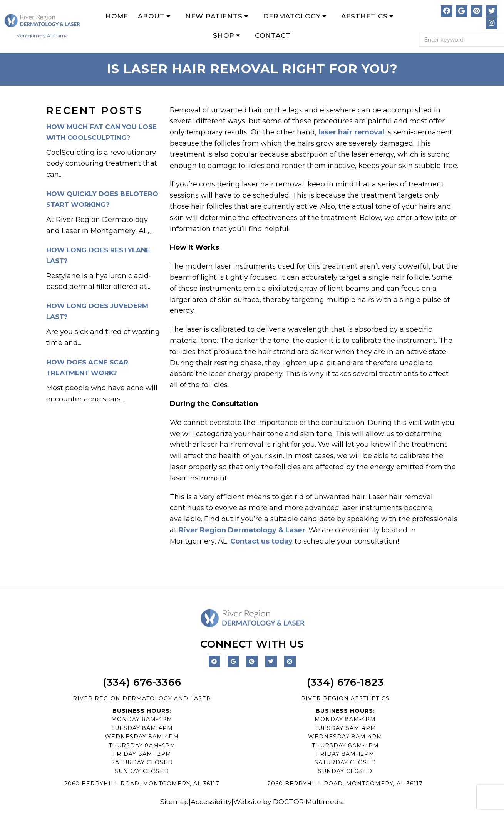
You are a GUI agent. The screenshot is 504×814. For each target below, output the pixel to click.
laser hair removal (351, 133)
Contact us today (261, 542)
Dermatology (292, 16)
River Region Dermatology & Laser (242, 530)
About (151, 16)
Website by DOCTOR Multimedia (290, 802)
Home (117, 16)
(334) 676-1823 (345, 683)
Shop (224, 36)
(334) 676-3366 (142, 683)
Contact (273, 36)
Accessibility (209, 802)
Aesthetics (364, 16)
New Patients (214, 16)
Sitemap (172, 802)
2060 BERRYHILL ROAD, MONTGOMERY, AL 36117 (142, 784)
